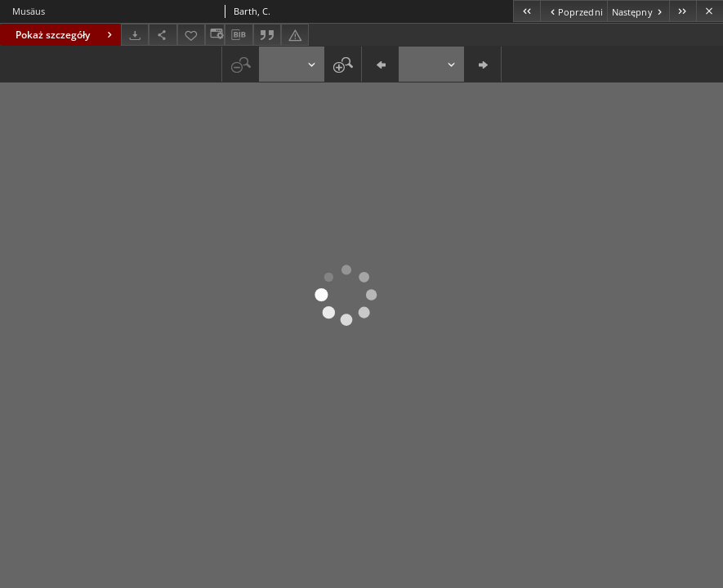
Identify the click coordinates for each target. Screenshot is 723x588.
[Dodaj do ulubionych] (191, 35)
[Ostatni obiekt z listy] (683, 11)
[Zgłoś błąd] (295, 35)
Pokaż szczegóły (66, 35)
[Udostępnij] (163, 35)
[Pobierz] (135, 35)
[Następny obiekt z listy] (638, 11)
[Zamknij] (710, 11)
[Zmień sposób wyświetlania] (215, 35)
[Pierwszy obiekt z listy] (527, 11)
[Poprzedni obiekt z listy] (573, 11)
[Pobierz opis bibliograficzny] (239, 35)
